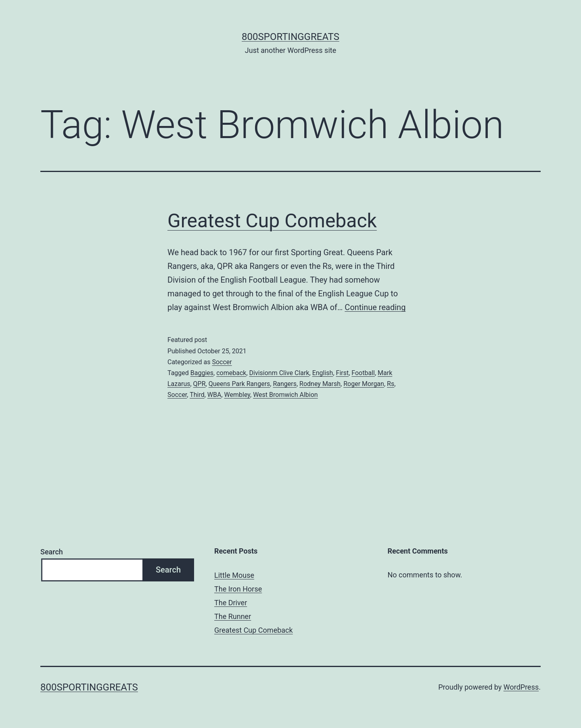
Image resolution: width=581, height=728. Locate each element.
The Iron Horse (238, 589)
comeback (231, 373)
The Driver (231, 603)
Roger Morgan (364, 384)
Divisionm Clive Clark (279, 373)
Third (197, 395)
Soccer (222, 362)
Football (363, 373)
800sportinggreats (290, 37)
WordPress (521, 687)
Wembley (237, 395)
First (343, 373)
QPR (200, 384)
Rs (391, 384)
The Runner (233, 616)
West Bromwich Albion (285, 395)
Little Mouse (234, 575)
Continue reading (375, 307)
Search (52, 552)
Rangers (285, 384)
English (323, 373)
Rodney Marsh (320, 384)
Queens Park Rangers (239, 384)
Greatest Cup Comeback (272, 221)
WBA (214, 395)
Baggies (202, 373)
